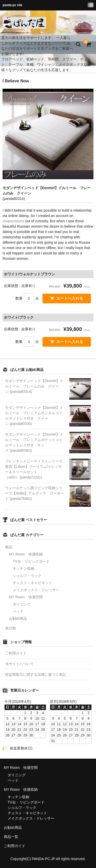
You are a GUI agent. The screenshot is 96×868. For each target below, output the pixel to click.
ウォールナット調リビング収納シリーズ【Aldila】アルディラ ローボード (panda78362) (35, 493)
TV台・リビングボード (31, 561)
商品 (9, 547)
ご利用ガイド (16, 653)
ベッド (18, 611)
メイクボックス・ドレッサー (36, 590)
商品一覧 (11, 837)
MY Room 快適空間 (26, 597)
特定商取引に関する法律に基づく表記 (36, 675)
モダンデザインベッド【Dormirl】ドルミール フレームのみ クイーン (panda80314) (34, 386)
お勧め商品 (18, 618)
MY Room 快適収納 (26, 554)
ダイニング (22, 604)
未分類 (10, 628)
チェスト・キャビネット (33, 583)
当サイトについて (19, 664)
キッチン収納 (24, 568)
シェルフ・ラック (27, 576)
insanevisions (13, 221)
